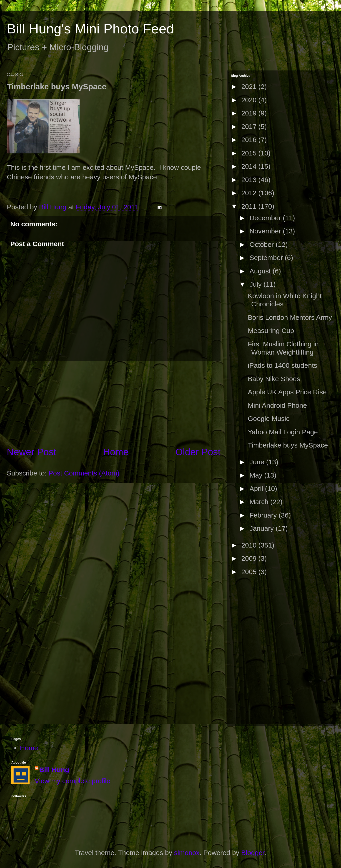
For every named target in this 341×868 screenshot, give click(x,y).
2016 (250, 140)
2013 (250, 180)
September (267, 258)
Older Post (198, 452)
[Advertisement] (114, 403)
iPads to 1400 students (282, 365)
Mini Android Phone (277, 405)
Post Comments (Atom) (84, 473)
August (261, 271)
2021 (250, 86)
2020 (250, 100)
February (264, 515)
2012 (250, 193)
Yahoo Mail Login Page (283, 432)
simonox (187, 853)
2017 (250, 126)
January (262, 528)
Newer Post (31, 452)
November (266, 231)
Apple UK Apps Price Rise (287, 392)
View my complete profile (73, 781)
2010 (250, 545)
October (262, 244)
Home (116, 452)
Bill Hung (54, 770)
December (266, 218)
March (260, 502)
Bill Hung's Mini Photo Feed (90, 29)
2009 (250, 558)
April (257, 489)
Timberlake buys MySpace (288, 445)
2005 (250, 572)
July (256, 284)
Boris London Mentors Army (290, 317)
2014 (250, 166)
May (257, 475)
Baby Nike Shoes (274, 379)
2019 (250, 113)
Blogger (253, 853)
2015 (250, 153)
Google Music (269, 419)
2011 (250, 206)
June (258, 462)
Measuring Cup (271, 331)
